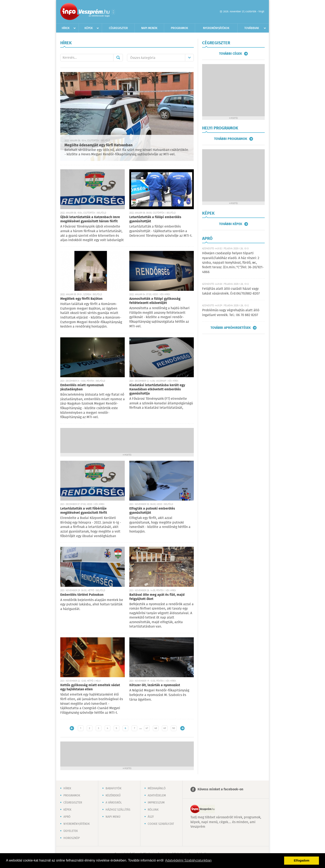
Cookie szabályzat (161, 824)
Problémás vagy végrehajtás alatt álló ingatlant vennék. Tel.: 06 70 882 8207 (231, 313)
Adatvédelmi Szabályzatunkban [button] (188, 860)
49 (165, 728)
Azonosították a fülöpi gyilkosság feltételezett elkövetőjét (155, 301)
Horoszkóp (72, 838)
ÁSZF (151, 817)
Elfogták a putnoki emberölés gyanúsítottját (152, 511)
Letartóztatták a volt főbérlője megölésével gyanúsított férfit (84, 511)
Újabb (72, 728)
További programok (231, 139)
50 (174, 728)
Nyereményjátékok (216, 28)
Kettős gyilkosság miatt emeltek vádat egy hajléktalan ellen (90, 687)
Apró (67, 817)
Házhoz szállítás (118, 810)
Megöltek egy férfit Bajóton (81, 299)
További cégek (231, 54)
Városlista (113, 12)
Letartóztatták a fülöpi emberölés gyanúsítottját (155, 219)
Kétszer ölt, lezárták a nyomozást (155, 685)
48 (156, 728)
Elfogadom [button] (302, 860)
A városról (114, 803)
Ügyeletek (71, 831)
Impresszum (156, 803)
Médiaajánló (157, 788)
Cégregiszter (118, 28)
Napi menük (149, 28)
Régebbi (182, 728)
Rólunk (153, 810)
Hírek (66, 28)
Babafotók (113, 788)
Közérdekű (113, 796)
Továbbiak (252, 28)
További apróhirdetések (231, 328)
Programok (180, 28)
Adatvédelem (157, 796)
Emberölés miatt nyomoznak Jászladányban (82, 387)
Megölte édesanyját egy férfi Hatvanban (98, 145)
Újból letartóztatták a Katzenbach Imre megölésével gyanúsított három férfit (90, 219)
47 (147, 728)
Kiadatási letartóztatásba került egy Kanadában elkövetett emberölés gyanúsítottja (157, 389)
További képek (231, 224)
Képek (89, 28)
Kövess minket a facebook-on (220, 789)
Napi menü (113, 817)
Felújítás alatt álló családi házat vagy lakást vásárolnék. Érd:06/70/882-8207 (231, 291)
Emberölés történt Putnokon (82, 595)
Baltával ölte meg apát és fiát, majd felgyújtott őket (157, 597)
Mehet (118, 58)
